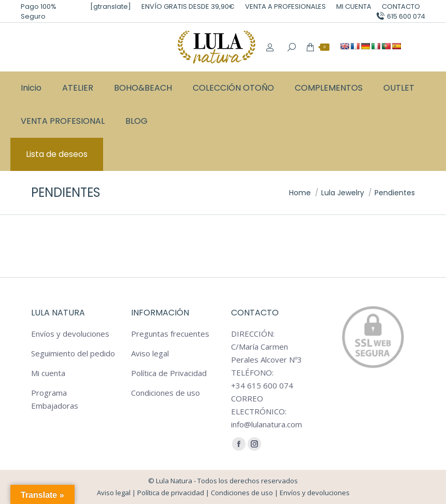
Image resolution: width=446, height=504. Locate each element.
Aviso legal (150, 353)
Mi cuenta (48, 373)
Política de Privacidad (169, 373)
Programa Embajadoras (55, 399)
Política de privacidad (171, 493)
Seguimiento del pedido (73, 353)
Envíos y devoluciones (70, 334)
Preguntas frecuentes (170, 334)
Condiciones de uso (166, 393)
